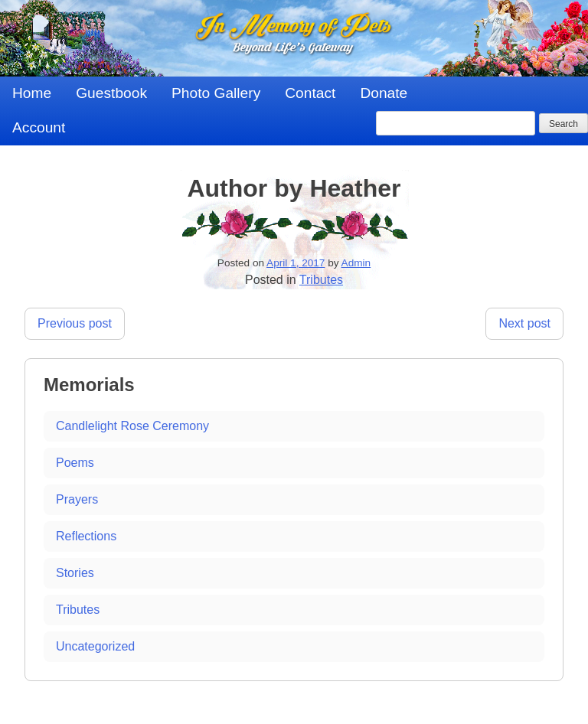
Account (39, 127)
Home (32, 93)
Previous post (75, 323)
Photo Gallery (216, 93)
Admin (356, 263)
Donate (384, 93)
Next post (524, 323)
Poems (75, 463)
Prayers (77, 499)
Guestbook (111, 93)
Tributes (321, 280)
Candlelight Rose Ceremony (132, 426)
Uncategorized (95, 646)
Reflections (86, 536)
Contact (310, 93)
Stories (75, 573)
